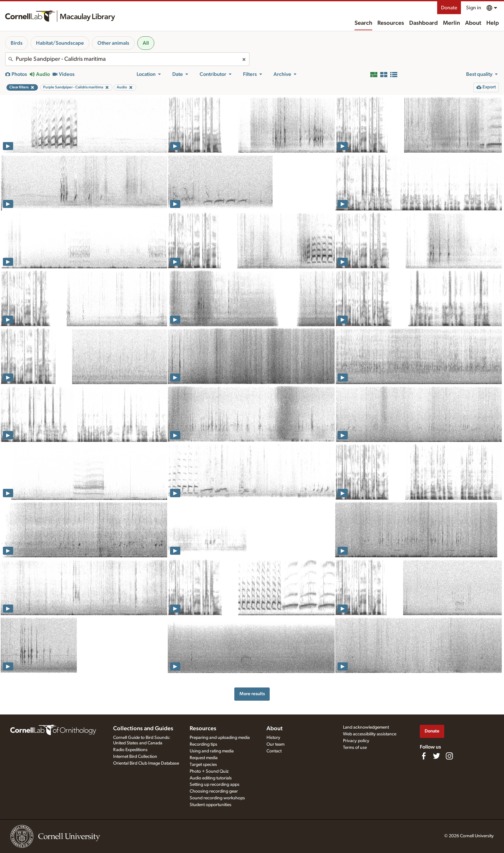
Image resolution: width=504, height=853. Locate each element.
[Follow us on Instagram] (449, 756)
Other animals (113, 43)
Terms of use (355, 748)
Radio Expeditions (130, 750)
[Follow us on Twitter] (437, 756)
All (146, 43)
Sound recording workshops (217, 798)
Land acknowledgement (366, 727)
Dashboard (423, 23)
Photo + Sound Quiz (209, 771)
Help (493, 23)
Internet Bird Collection (135, 757)
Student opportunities (211, 805)
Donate (449, 8)
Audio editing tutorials (211, 778)
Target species (203, 765)
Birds (17, 43)
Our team (275, 744)
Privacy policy (356, 741)
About (473, 23)
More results (252, 694)
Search (363, 23)
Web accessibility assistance (370, 734)
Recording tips (203, 744)
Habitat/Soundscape (60, 43)
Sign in (474, 8)
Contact (274, 751)
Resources (391, 23)
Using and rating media (212, 751)
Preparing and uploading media (220, 738)
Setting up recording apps (215, 785)
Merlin (451, 23)
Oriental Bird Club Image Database (146, 763)
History (273, 738)
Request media (204, 758)
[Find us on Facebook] (424, 756)
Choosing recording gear (214, 791)
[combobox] (127, 59)
